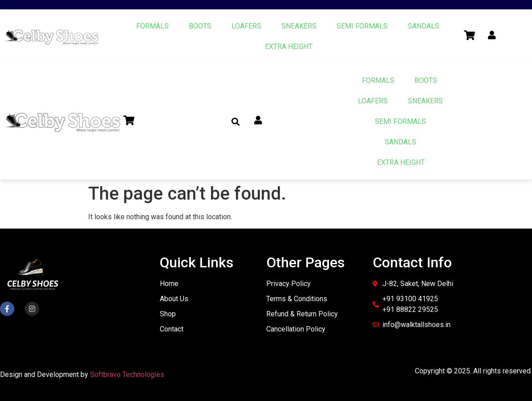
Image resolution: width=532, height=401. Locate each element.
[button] (235, 122)
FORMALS (152, 26)
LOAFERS (246, 26)
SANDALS (424, 26)
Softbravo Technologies (127, 374)
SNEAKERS (299, 26)
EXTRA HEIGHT (289, 47)
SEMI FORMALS (362, 26)
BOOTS (200, 26)
